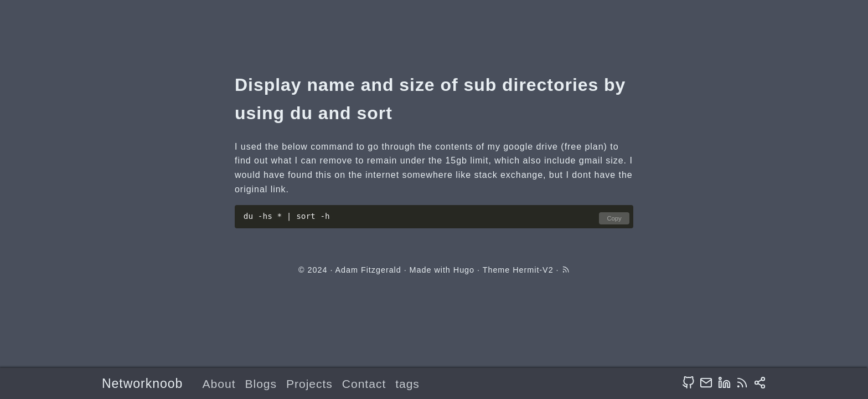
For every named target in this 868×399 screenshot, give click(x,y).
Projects (309, 384)
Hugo (464, 270)
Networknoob (142, 383)
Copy (614, 218)
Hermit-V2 (533, 270)
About (219, 384)
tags (407, 384)
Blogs (261, 384)
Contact (364, 384)
